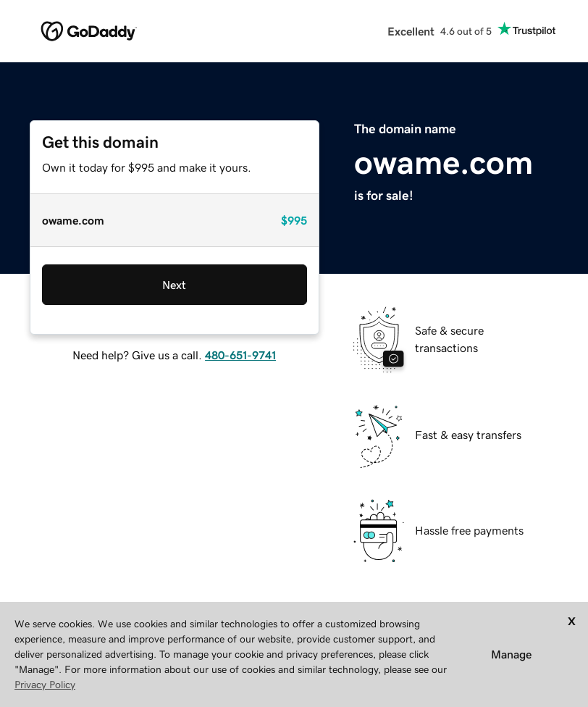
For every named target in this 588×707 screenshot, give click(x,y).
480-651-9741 (240, 355)
